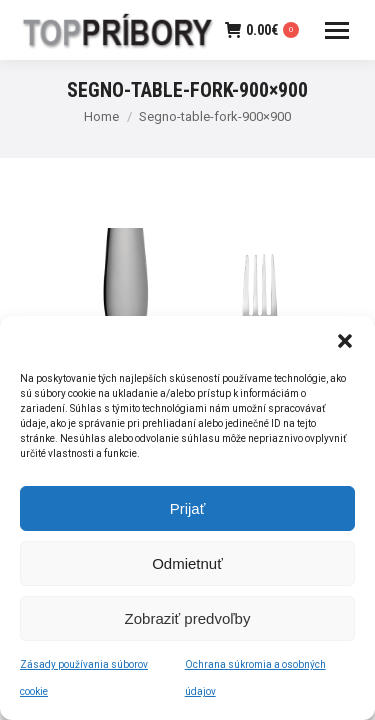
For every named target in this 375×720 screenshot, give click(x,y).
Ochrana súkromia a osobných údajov (255, 683)
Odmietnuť (187, 567)
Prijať (188, 512)
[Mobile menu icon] (337, 30)
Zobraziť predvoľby (188, 622)
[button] (345, 346)
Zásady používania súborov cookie (84, 683)
